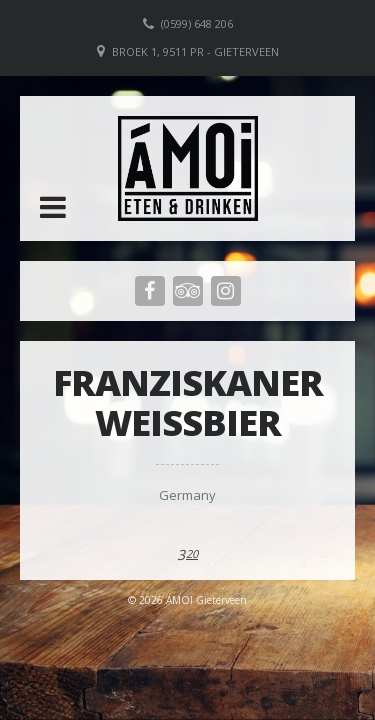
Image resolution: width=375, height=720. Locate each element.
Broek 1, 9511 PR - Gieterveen (195, 51)
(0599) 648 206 (197, 23)
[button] (53, 207)
